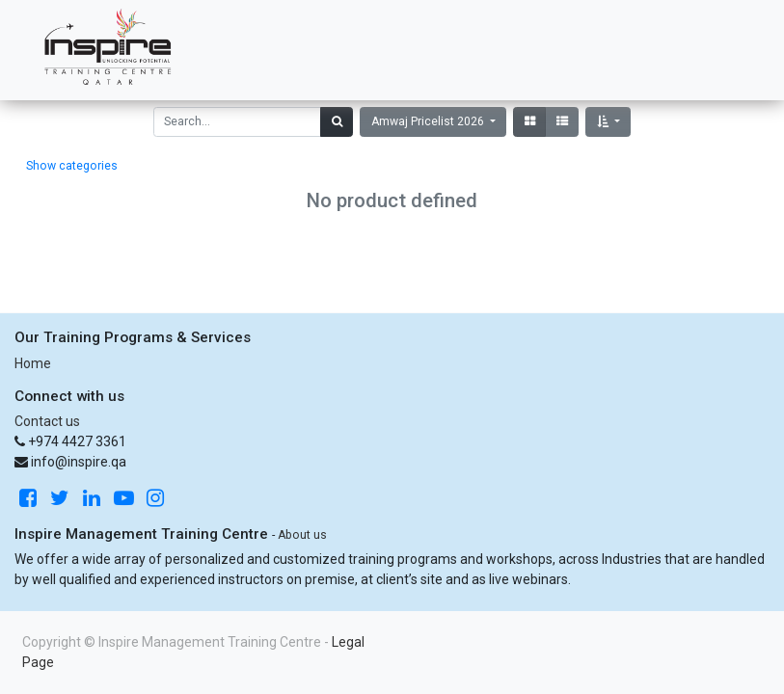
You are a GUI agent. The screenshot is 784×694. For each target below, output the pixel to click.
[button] (608, 122)
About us (302, 535)
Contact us (47, 421)
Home (33, 363)
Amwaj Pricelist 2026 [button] (429, 121)
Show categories (72, 166)
